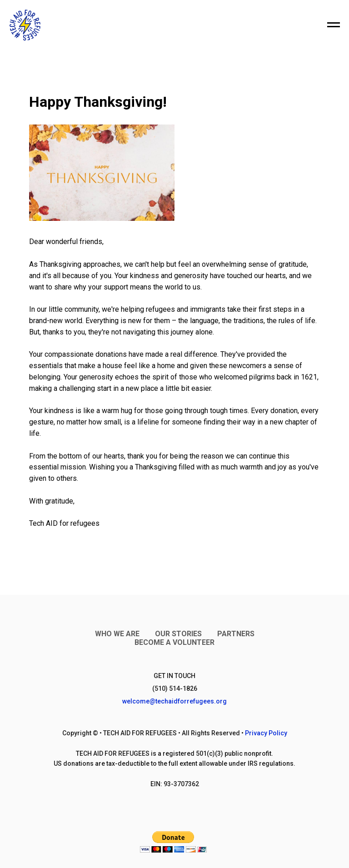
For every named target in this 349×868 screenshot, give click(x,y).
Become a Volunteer (174, 642)
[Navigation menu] (334, 25)
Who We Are (117, 634)
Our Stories (178, 634)
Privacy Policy (266, 733)
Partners (236, 634)
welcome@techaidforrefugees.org (174, 701)
